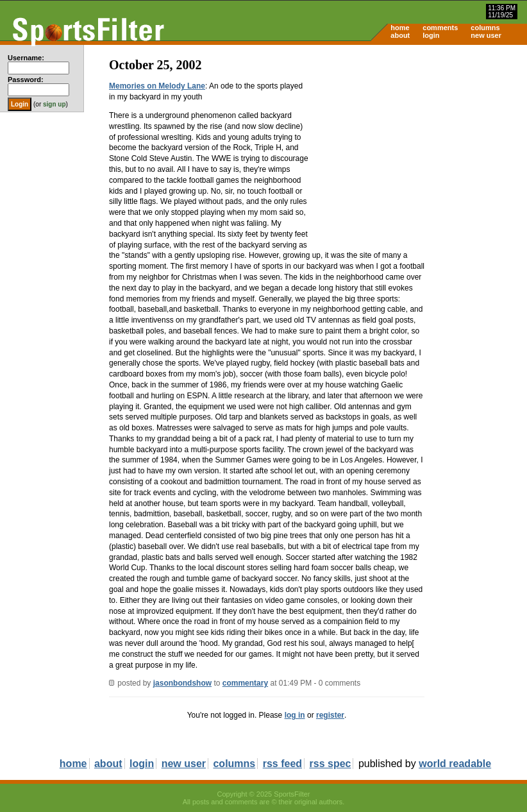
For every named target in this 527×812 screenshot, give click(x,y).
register (330, 715)
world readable (455, 764)
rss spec (330, 764)
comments (440, 28)
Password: (26, 80)
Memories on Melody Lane (157, 86)
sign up (54, 104)
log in (295, 715)
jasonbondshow (182, 683)
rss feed (282, 764)
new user (486, 35)
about (400, 35)
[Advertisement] (418, 145)
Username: (26, 58)
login (431, 35)
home (400, 28)
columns (485, 28)
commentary (245, 683)
